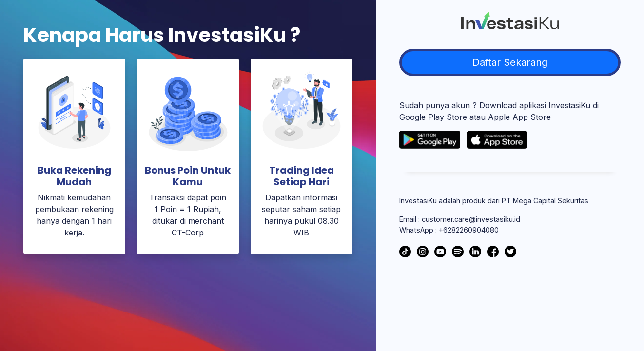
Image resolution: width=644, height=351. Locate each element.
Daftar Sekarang (510, 62)
